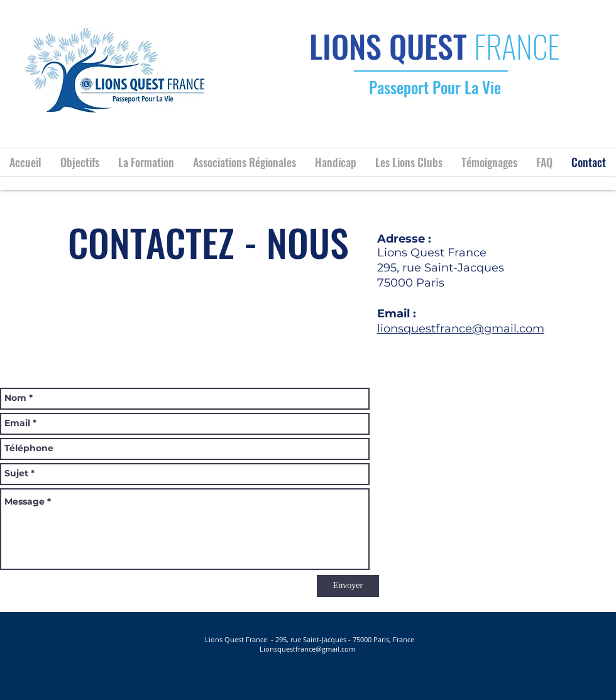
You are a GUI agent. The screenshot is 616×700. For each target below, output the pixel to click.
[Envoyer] (348, 586)
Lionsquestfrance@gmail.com (307, 649)
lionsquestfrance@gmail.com (461, 329)
